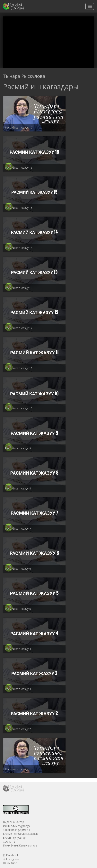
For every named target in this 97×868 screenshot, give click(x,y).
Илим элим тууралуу (16, 826)
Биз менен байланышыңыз (21, 834)
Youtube (10, 863)
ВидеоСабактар (13, 822)
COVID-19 (9, 841)
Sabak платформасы (16, 830)
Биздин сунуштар (14, 838)
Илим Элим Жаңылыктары (20, 845)
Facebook (11, 855)
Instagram (11, 859)
